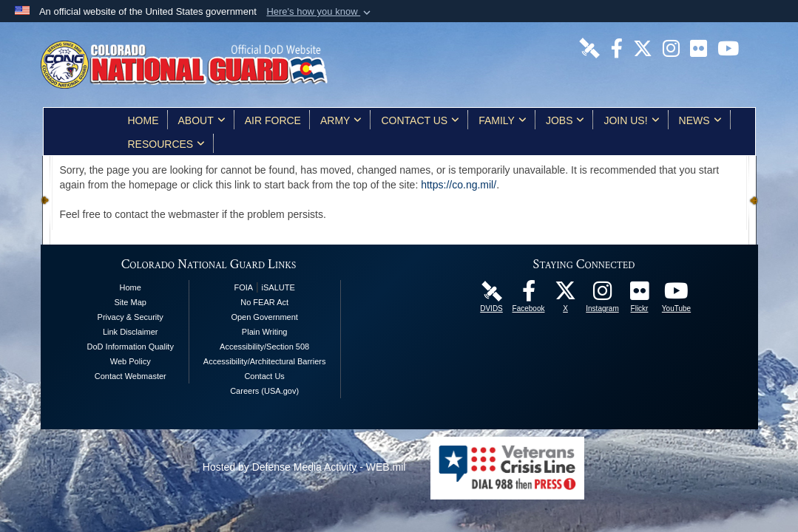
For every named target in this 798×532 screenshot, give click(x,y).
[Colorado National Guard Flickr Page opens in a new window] (699, 47)
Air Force (273, 120)
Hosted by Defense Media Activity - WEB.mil (304, 467)
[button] (320, 12)
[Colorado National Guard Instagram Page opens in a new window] (671, 47)
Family (503, 120)
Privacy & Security (131, 317)
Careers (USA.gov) (264, 391)
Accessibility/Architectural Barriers (265, 361)
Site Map (131, 302)
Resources (167, 144)
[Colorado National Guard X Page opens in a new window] (643, 47)
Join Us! (631, 120)
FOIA (243, 287)
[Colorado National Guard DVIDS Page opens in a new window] (589, 47)
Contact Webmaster (131, 376)
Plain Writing (265, 332)
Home (143, 120)
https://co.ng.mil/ (459, 185)
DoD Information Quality (131, 347)
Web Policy (131, 361)
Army (341, 120)
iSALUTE (278, 287)
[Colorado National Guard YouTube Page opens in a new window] (728, 47)
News (700, 120)
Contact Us (420, 120)
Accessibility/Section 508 (264, 347)
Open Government (264, 317)
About (202, 120)
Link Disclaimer (131, 332)
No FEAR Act (264, 302)
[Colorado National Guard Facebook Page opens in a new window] (617, 47)
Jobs (565, 120)
